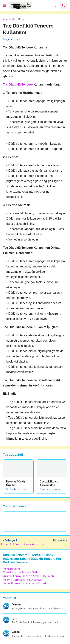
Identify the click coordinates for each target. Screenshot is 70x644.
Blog (21, 19)
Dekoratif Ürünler (11, 544)
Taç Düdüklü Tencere (18, 85)
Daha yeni (11, 541)
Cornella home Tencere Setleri (21, 572)
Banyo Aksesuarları (35, 544)
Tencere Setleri (12, 569)
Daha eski (59, 541)
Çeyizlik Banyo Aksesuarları (49, 483)
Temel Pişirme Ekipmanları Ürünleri (24, 583)
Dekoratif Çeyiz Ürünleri (16, 483)
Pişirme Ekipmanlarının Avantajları (24, 580)
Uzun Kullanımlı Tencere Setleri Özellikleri (28, 576)
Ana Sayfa (9, 19)
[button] (4, 5)
